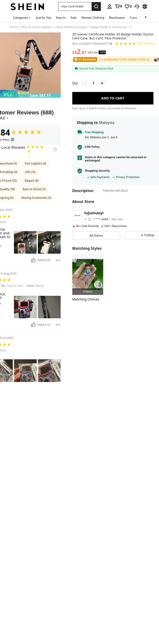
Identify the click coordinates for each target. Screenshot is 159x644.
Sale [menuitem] (73, 18)
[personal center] (109, 6)
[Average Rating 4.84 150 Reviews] (135, 44)
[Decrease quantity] (84, 83)
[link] (118, 6)
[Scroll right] (146, 17)
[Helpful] (33, 260)
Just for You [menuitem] (44, 18)
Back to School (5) (34, 189)
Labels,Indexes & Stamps (71, 27)
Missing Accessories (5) (36, 198)
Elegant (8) (32, 181)
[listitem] (88, 274)
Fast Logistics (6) (35, 163)
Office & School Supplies (36, 27)
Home (13, 27)
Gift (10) (30, 172)
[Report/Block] (58, 260)
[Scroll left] (140, 17)
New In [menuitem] (61, 18)
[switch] (53, 149)
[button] (75, 6)
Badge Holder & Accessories (109, 27)
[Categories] (22, 17)
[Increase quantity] (102, 83)
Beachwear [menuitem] (117, 18)
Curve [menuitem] (134, 18)
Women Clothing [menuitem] (93, 18)
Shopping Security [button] (97, 171)
